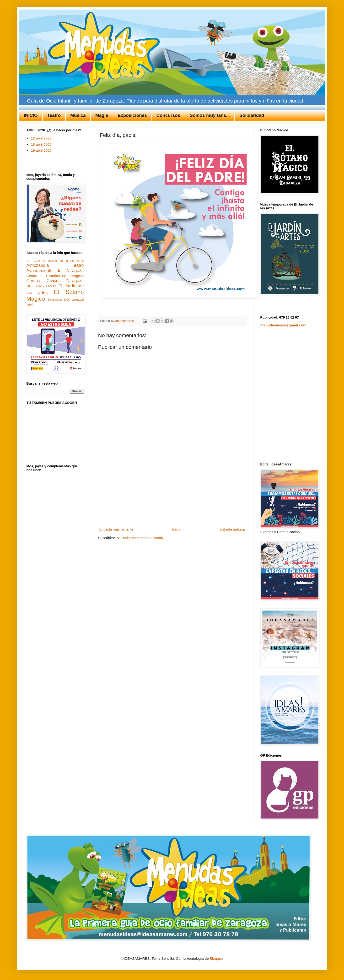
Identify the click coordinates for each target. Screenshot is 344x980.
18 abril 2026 (41, 144)
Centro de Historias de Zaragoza (55, 276)
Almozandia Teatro (55, 265)
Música (78, 115)
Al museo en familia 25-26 (63, 261)
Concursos (168, 115)
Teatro (54, 115)
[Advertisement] (172, 490)
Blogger (216, 958)
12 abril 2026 (41, 138)
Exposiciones (132, 115)
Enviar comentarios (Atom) (142, 538)
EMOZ (51, 286)
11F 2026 (34, 261)
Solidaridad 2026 (59, 300)
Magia (102, 115)
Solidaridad (252, 115)
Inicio (176, 529)
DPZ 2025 (35, 286)
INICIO (31, 115)
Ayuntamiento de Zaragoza (55, 271)
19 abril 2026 (41, 150)
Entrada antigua (232, 529)
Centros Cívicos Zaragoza (55, 281)
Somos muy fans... (210, 115)
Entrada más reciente (116, 529)
